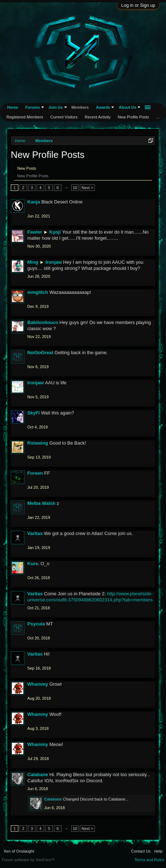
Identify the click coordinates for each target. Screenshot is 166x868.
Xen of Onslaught (19, 851)
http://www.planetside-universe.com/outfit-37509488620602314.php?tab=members (90, 597)
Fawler (35, 232)
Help (158, 851)
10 (75, 188)
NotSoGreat (40, 353)
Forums (33, 107)
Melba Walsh (41, 503)
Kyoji (55, 232)
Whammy (38, 684)
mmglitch (38, 292)
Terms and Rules (149, 860)
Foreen (35, 473)
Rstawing (38, 443)
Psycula (36, 624)
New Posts (27, 168)
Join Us (56, 107)
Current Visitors (64, 117)
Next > (87, 188)
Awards (103, 107)
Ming (33, 262)
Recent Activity (98, 117)
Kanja (34, 202)
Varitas (35, 533)
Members (80, 107)
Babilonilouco (43, 322)
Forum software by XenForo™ (28, 860)
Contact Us (141, 851)
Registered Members (25, 117)
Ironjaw (54, 262)
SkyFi (34, 413)
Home (13, 107)
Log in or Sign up (138, 5)
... (158, 117)
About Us (127, 107)
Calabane (38, 775)
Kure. (33, 564)
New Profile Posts (33, 176)
